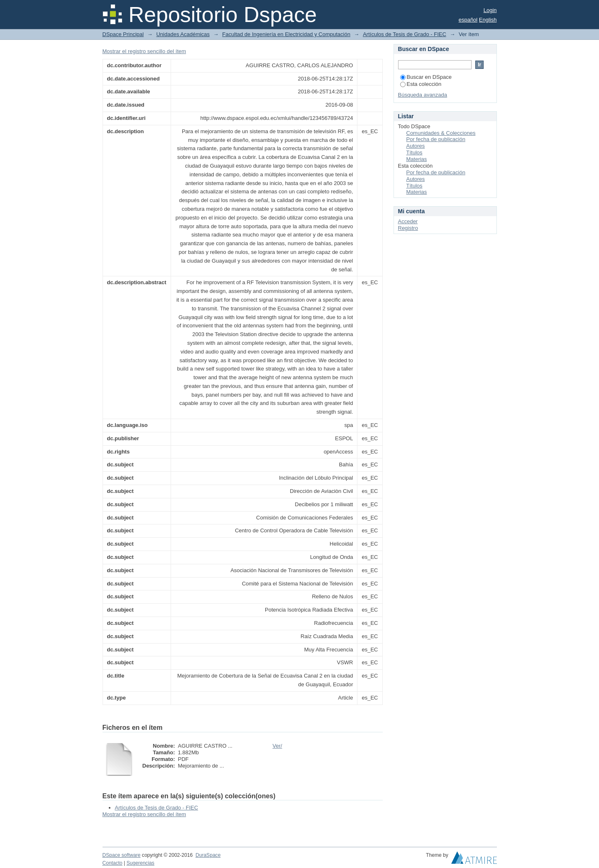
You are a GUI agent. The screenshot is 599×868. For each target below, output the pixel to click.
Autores (416, 146)
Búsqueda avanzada (423, 95)
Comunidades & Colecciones (441, 133)
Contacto (112, 863)
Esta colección (421, 84)
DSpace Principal (123, 34)
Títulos (414, 152)
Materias (417, 159)
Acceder (408, 221)
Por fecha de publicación (436, 139)
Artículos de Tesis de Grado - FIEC (405, 34)
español (468, 20)
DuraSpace (208, 855)
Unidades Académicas (183, 34)
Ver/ (277, 746)
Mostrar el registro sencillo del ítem (144, 51)
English (488, 20)
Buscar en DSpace (426, 77)
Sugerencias (141, 863)
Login (490, 10)
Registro (408, 228)
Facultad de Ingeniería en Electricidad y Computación (286, 34)
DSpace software (122, 855)
